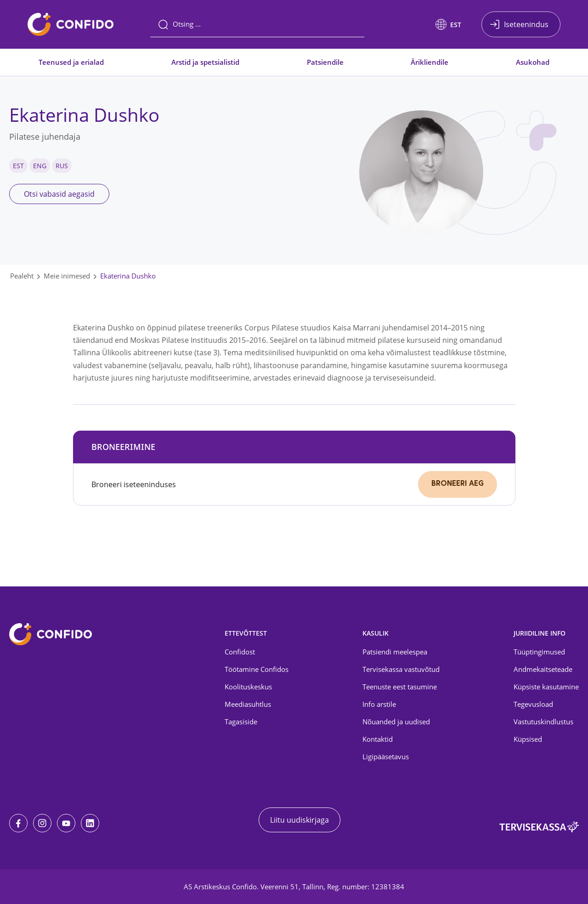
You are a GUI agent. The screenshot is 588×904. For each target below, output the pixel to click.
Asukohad (533, 62)
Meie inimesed (67, 276)
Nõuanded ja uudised (396, 722)
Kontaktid (378, 739)
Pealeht (22, 276)
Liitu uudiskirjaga (300, 820)
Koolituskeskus (248, 687)
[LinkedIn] (90, 823)
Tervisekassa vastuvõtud (401, 669)
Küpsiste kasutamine (546, 687)
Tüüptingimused (539, 652)
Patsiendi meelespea (395, 652)
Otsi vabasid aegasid (59, 194)
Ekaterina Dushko (128, 276)
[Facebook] (18, 823)
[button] (448, 24)
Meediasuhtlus (248, 704)
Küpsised (528, 739)
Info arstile (379, 704)
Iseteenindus (526, 24)
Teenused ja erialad (71, 62)
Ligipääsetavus (386, 756)
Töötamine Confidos (257, 669)
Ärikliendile (430, 62)
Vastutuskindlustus (543, 722)
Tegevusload (533, 704)
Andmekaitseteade (543, 669)
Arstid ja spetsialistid (205, 62)
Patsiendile (325, 62)
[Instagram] (42, 823)
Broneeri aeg (458, 484)
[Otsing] (257, 24)
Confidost (240, 652)
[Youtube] (66, 823)
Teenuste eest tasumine (400, 687)
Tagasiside (241, 722)
